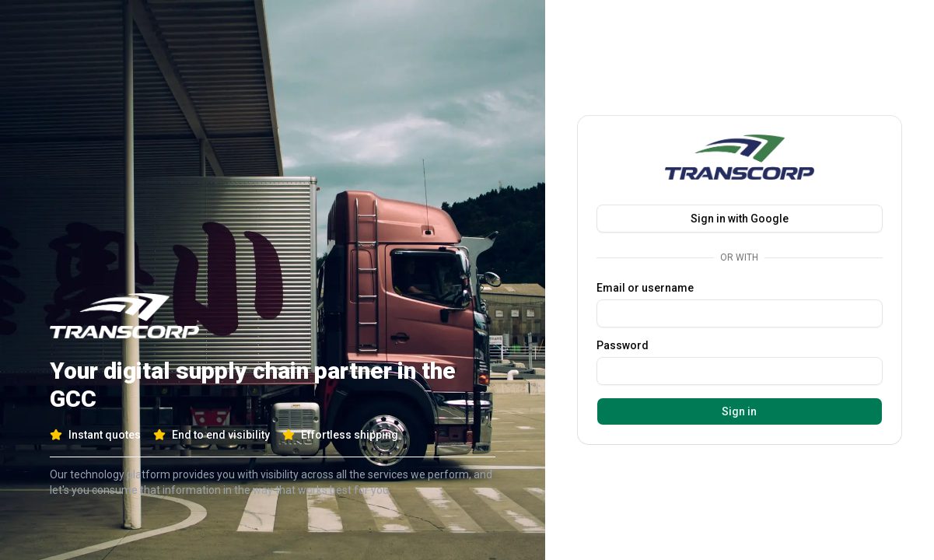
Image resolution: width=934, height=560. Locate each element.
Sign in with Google (740, 219)
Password (623, 345)
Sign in (739, 411)
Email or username (645, 288)
